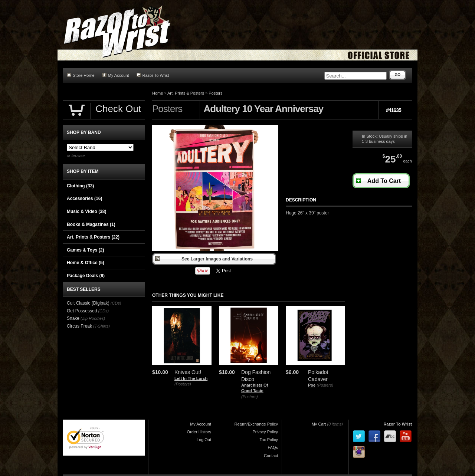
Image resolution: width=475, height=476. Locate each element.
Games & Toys (85, 250)
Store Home (81, 75)
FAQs (273, 447)
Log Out (204, 440)
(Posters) (183, 384)
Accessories (84, 198)
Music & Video (86, 211)
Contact (271, 456)
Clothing (80, 186)
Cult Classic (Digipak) (88, 303)
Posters (215, 93)
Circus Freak (79, 326)
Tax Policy (269, 440)
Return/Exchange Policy (256, 424)
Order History (199, 432)
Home (158, 93)
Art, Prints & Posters (186, 93)
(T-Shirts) (101, 326)
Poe (312, 385)
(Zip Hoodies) (93, 318)
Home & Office (86, 263)
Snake (73, 318)
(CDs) (116, 303)
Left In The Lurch (191, 378)
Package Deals (86, 276)
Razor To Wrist (153, 75)
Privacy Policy (265, 432)
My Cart (319, 424)
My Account (116, 75)
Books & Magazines (91, 224)
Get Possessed (82, 311)
